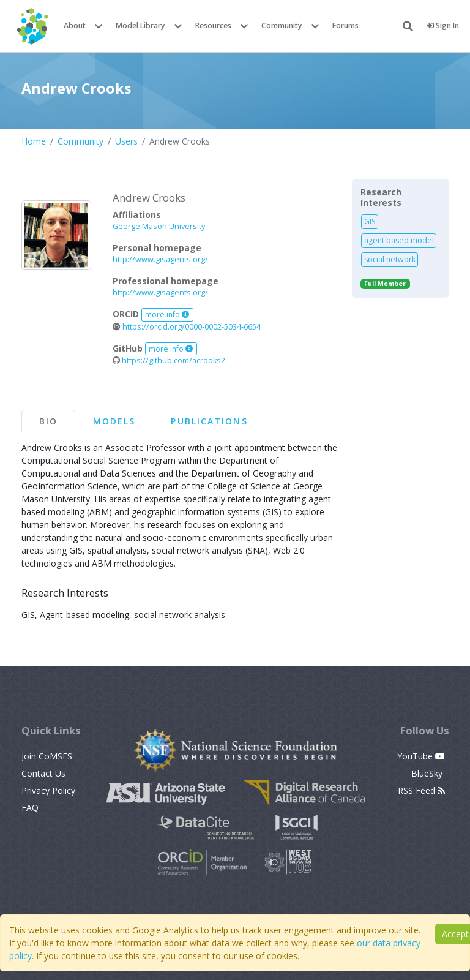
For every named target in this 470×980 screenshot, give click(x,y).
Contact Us (43, 773)
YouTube (421, 756)
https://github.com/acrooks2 (169, 360)
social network (390, 259)
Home (34, 141)
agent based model (399, 240)
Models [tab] (114, 421)
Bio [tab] (48, 421)
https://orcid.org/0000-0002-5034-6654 (187, 327)
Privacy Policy (48, 790)
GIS (370, 221)
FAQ (30, 808)
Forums (345, 25)
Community (282, 25)
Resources (213, 25)
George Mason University (159, 226)
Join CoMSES (47, 756)
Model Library (140, 25)
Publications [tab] (209, 421)
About (75, 25)
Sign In (443, 25)
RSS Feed (421, 790)
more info (167, 315)
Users (126, 141)
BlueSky (428, 773)
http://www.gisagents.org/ (160, 259)
